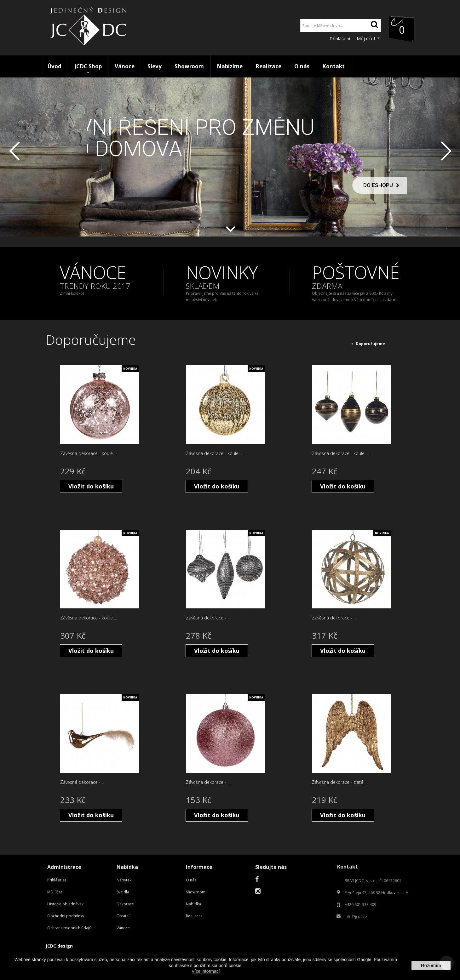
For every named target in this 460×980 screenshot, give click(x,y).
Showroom (196, 892)
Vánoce (123, 928)
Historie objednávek (65, 904)
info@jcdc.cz (356, 917)
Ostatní (123, 916)
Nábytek (124, 880)
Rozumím (431, 965)
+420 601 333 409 (360, 905)
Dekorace (125, 904)
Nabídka (193, 904)
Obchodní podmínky (66, 916)
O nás (191, 880)
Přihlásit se (57, 880)
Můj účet (55, 892)
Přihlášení (340, 38)
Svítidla (123, 892)
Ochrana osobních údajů (69, 928)
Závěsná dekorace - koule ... (89, 453)
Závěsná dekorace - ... (208, 618)
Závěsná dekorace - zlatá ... (340, 782)
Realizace (194, 916)
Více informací (206, 971)
